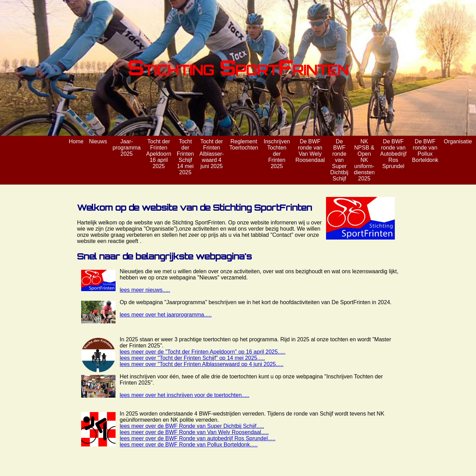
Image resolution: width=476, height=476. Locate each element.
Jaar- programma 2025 (127, 148)
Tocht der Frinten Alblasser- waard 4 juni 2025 (212, 154)
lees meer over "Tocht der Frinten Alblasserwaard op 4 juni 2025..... (202, 364)
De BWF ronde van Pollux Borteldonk (425, 151)
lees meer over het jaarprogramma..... (166, 315)
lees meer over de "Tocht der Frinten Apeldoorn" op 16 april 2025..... (203, 352)
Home (76, 141)
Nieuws (98, 141)
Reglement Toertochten (244, 145)
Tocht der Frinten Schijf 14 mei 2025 (185, 157)
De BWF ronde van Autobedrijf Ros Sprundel (393, 154)
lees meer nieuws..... (145, 290)
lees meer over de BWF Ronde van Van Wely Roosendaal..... (194, 432)
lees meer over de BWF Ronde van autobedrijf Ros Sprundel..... (198, 438)
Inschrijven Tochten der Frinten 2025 (277, 154)
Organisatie (458, 141)
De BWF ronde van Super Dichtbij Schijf (339, 160)
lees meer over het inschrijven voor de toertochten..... (185, 395)
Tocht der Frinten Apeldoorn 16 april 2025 (159, 154)
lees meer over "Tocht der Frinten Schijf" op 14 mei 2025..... (192, 358)
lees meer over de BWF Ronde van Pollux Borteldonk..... (189, 445)
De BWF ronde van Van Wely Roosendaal (310, 151)
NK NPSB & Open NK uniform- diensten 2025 (364, 160)
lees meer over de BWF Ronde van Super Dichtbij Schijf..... (192, 426)
